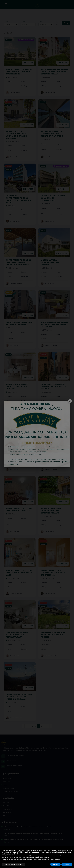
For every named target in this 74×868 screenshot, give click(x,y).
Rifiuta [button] (55, 864)
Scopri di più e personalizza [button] (13, 864)
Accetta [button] (67, 864)
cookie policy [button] (15, 854)
